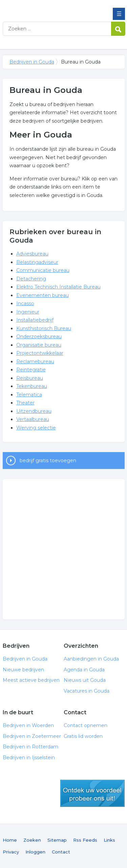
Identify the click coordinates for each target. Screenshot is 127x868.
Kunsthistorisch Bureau (44, 328)
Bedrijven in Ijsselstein (29, 758)
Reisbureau (30, 378)
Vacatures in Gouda (87, 691)
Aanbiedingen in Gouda (91, 659)
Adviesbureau (32, 254)
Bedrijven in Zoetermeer (32, 736)
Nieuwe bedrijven (23, 670)
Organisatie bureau (39, 345)
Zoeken (32, 840)
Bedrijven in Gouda (52, 8)
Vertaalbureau (33, 419)
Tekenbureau (32, 386)
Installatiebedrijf (35, 320)
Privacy (11, 852)
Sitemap (57, 840)
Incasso (25, 303)
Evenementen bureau (43, 295)
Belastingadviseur (37, 262)
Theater (25, 403)
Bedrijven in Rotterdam (30, 747)
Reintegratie (31, 370)
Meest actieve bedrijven (31, 680)
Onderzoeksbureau (39, 337)
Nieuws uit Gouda (85, 680)
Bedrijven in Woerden (28, 725)
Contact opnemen (86, 725)
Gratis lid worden (83, 736)
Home (10, 840)
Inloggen (35, 852)
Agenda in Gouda (84, 670)
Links (109, 840)
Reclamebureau (35, 362)
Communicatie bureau (43, 270)
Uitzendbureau (34, 411)
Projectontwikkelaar (40, 353)
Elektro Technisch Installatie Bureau (58, 287)
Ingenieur (28, 312)
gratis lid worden (92, 793)
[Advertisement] (63, 549)
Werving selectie (36, 428)
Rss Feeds (85, 840)
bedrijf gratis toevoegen (48, 461)
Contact (61, 852)
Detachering (31, 279)
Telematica (29, 395)
